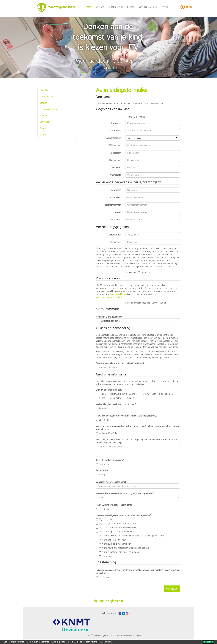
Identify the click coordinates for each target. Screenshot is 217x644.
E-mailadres (115, 220)
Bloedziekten (165, 394)
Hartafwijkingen (147, 394)
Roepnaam (116, 123)
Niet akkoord (146, 272)
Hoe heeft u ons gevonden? (109, 317)
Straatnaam (115, 153)
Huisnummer (115, 160)
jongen (130, 117)
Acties (165, 7)
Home (89, 7)
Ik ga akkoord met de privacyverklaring (146, 303)
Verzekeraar (115, 235)
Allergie (132, 394)
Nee (106, 420)
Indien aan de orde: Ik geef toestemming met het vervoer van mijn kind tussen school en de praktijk (138, 572)
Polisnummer (115, 242)
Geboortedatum (113, 138)
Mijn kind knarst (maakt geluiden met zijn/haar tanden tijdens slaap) (130, 536)
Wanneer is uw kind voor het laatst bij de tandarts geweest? (125, 493)
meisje (141, 117)
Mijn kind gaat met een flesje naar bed (116, 523)
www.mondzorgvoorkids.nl (109, 297)
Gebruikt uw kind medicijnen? (110, 460)
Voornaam (116, 190)
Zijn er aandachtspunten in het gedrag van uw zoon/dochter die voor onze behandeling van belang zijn (137, 428)
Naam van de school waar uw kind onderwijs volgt (120, 363)
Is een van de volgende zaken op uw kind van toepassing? (123, 515)
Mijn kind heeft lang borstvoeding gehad (117, 527)
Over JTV (100, 7)
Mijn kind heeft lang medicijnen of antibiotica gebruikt (123, 548)
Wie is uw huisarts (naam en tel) (111, 482)
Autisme (101, 433)
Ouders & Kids (116, 7)
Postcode (117, 168)
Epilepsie (129, 398)
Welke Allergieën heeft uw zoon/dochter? (116, 404)
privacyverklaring (119, 294)
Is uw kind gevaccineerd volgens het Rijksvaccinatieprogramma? (127, 416)
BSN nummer (115, 145)
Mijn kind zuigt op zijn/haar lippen (114, 544)
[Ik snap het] (208, 642)
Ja (99, 420)
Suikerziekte (114, 398)
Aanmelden (45, 115)
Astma (101, 398)
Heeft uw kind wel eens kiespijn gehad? (115, 505)
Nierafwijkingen (116, 394)
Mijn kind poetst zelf (107, 556)
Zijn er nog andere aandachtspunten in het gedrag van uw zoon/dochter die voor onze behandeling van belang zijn (137, 441)
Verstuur (172, 589)
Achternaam (115, 131)
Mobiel (118, 212)
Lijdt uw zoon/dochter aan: (109, 390)
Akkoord (131, 272)
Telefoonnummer (113, 205)
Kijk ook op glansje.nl (109, 601)
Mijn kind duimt (105, 519)
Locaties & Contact (148, 7)
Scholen (131, 7)
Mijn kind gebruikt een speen (111, 540)
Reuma (101, 394)
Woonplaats (115, 175)
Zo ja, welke (102, 470)
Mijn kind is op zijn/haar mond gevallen (116, 532)
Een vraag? (45, 122)
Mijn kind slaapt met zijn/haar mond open (117, 552)
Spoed (189, 7)
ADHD (113, 433)
